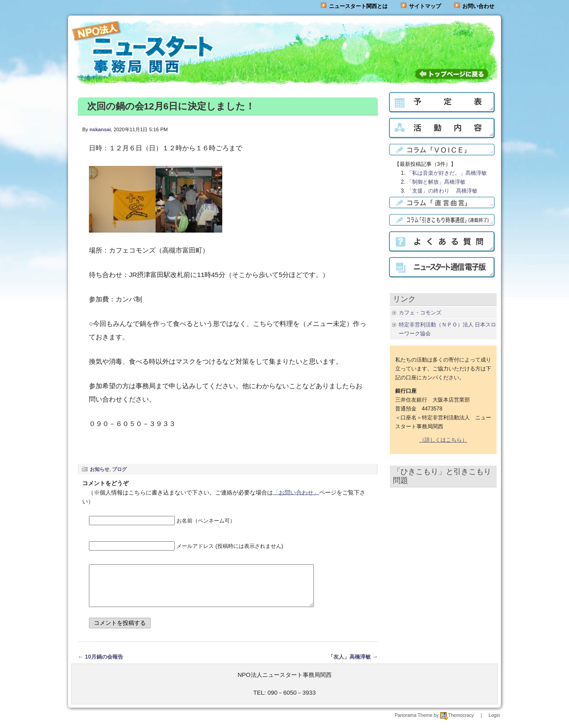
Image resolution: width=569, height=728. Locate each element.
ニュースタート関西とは (354, 6)
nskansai (100, 129)
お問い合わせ (478, 6)
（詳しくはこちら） (443, 440)
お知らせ (100, 469)
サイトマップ (421, 6)
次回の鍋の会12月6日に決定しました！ (171, 106)
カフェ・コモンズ (420, 313)
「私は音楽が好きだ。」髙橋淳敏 (447, 173)
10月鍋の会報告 (104, 665)
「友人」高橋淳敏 (349, 665)
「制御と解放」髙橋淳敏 (436, 182)
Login (494, 723)
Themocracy (457, 723)
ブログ (119, 469)
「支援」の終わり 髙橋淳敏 (442, 191)
